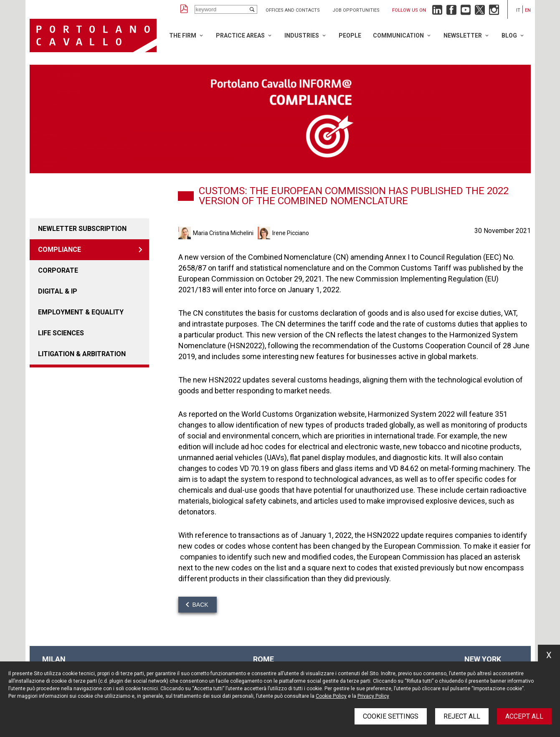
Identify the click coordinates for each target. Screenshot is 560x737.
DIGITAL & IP (58, 291)
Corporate (58, 270)
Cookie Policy (331, 696)
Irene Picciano (291, 233)
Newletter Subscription (82, 229)
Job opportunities (356, 10)
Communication (398, 35)
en (528, 10)
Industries (302, 35)
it (518, 10)
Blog (509, 35)
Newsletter (463, 35)
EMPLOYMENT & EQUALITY (81, 312)
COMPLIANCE (60, 249)
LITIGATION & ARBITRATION (82, 354)
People (350, 35)
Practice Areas (240, 35)
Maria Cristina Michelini (223, 233)
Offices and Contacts (293, 10)
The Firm (183, 35)
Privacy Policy (373, 696)
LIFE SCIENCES (61, 333)
